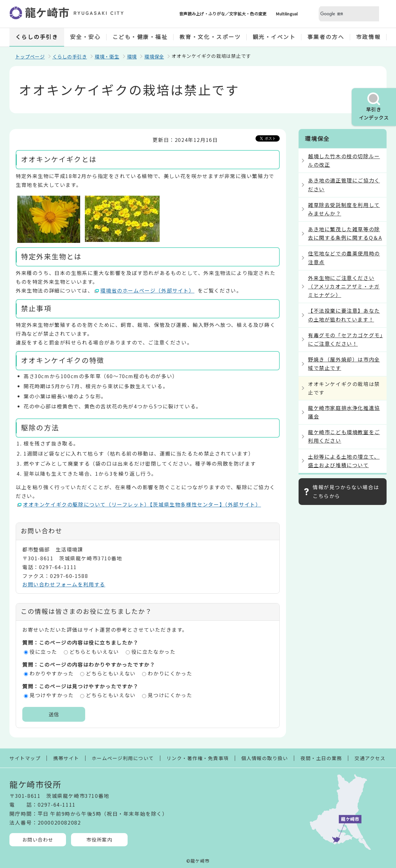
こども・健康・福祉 (140, 37)
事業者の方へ (326, 37)
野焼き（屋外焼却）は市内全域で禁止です (344, 364)
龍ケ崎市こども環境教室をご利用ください (344, 436)
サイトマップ (25, 758)
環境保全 (154, 56)
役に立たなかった (154, 652)
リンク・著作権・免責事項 (198, 758)
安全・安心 (85, 37)
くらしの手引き (37, 37)
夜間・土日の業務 (321, 758)
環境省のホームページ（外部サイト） (147, 290)
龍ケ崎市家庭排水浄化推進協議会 (344, 412)
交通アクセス (370, 758)
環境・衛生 (107, 56)
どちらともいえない (94, 652)
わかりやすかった (52, 673)
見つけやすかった (52, 695)
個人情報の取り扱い (265, 758)
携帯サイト (66, 758)
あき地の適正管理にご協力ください (344, 185)
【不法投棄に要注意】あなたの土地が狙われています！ (344, 315)
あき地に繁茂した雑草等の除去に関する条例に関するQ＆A (345, 233)
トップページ (30, 56)
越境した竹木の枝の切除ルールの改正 (344, 160)
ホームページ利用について (123, 758)
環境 (132, 56)
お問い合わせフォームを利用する (64, 584)
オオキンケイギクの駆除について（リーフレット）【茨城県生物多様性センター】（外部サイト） (142, 504)
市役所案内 (99, 840)
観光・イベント (274, 37)
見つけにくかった (170, 695)
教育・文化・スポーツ (210, 37)
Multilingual (287, 14)
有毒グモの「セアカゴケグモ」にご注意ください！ (345, 339)
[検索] (341, 14)
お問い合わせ (38, 840)
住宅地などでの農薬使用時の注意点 (344, 258)
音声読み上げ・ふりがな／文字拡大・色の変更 (223, 14)
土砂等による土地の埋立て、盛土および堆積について (344, 461)
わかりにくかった (170, 673)
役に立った (43, 652)
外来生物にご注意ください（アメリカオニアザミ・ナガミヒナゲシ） (344, 286)
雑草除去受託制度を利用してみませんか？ (344, 209)
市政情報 (368, 37)
